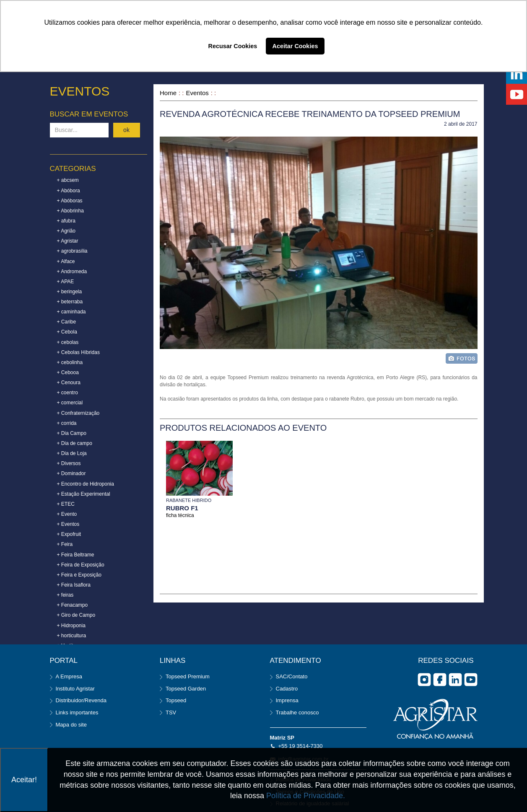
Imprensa (287, 700)
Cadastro (287, 689)
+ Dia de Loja (72, 453)
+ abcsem (68, 180)
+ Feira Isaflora (74, 585)
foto (462, 358)
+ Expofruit (69, 534)
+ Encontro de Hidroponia (86, 484)
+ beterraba (70, 302)
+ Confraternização (78, 413)
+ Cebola (67, 332)
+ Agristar (68, 241)
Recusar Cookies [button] (233, 46)
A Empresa (69, 676)
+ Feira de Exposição (81, 565)
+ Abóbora (69, 191)
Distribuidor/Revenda (81, 700)
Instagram (424, 680)
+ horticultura (72, 636)
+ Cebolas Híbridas (78, 352)
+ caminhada (71, 312)
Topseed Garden (186, 689)
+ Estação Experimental (84, 494)
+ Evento (67, 514)
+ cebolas (68, 342)
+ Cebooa (68, 372)
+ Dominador (71, 473)
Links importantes (77, 712)
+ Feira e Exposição (79, 575)
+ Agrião (66, 231)
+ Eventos (68, 524)
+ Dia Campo (72, 433)
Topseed (176, 700)
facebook (440, 680)
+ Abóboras (70, 201)
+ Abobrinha (70, 211)
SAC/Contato (292, 676)
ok (126, 130)
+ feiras (65, 595)
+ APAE (66, 282)
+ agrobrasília (72, 251)
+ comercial (70, 403)
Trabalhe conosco (297, 712)
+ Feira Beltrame (76, 555)
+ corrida (67, 423)
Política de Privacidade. (306, 796)
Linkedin (455, 680)
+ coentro (67, 393)
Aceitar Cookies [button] (295, 46)
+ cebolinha (70, 362)
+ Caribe (67, 322)
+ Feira (65, 544)
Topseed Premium (188, 676)
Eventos (197, 93)
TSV (171, 712)
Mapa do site (71, 725)
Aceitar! (24, 780)
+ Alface (66, 261)
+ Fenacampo (73, 605)
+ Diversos (69, 463)
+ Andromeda (72, 272)
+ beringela (70, 292)
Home (168, 93)
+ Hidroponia (71, 626)
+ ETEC (66, 504)
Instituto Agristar (75, 689)
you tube (471, 680)
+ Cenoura (69, 383)
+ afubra (66, 221)
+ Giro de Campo (76, 615)
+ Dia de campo (75, 443)
